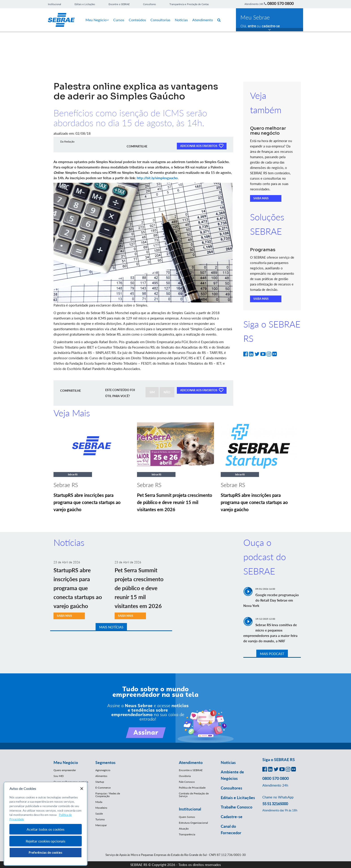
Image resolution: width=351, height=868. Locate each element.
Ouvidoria (185, 776)
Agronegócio (103, 770)
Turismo (100, 819)
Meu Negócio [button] (66, 762)
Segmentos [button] (105, 762)
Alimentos (101, 776)
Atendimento (203, 20)
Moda (99, 802)
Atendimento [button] (191, 762)
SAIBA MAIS (261, 198)
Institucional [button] (190, 809)
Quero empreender (65, 770)
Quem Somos (187, 817)
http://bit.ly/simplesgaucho (157, 178)
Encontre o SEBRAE (119, 4)
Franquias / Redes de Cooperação (108, 795)
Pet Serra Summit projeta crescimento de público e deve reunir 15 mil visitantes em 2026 (174, 502)
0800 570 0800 (280, 3)
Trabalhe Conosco (236, 807)
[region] (46, 824)
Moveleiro (101, 808)
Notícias (181, 20)
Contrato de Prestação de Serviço (194, 795)
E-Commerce (103, 788)
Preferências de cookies (45, 853)
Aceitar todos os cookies (45, 829)
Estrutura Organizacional (193, 823)
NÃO (167, 392)
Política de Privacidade (192, 788)
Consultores (150, 4)
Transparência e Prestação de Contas (189, 4)
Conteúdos (137, 20)
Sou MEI (59, 776)
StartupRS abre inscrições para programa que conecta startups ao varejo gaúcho (87, 502)
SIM (152, 392)
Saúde (99, 814)
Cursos (119, 20)
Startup (100, 782)
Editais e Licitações (85, 4)
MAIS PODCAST (272, 654)
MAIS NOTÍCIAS (111, 627)
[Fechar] (82, 789)
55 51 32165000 (275, 804)
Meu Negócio (97, 20)
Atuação (184, 829)
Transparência (187, 834)
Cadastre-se (232, 817)
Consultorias (160, 20)
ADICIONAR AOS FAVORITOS (202, 146)
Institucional (55, 4)
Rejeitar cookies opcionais (46, 841)
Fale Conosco (187, 782)
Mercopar (101, 825)
